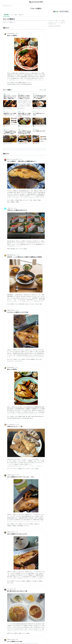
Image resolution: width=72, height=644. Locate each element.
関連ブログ (21, 15)
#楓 (26, 416)
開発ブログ (63, 23)
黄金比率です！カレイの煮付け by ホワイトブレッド (10, 114)
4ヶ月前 (16, 34)
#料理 (8, 249)
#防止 (8, 202)
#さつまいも (32, 304)
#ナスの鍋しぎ (35, 581)
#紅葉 (29, 416)
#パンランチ (10, 469)
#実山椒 (17, 200)
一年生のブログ (10, 208)
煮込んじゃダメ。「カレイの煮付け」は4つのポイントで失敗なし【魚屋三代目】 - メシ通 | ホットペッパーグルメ (10, 97)
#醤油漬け (13, 202)
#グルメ (17, 249)
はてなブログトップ (52, 24)
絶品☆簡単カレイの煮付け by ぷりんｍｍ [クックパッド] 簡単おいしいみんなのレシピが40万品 (24, 97)
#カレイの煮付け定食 (20, 304)
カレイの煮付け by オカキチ (39, 131)
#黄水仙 (24, 83)
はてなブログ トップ (7, 6)
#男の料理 (13, 249)
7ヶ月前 (18, 255)
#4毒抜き (14, 526)
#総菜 (20, 633)
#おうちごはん (39, 359)
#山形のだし (37, 524)
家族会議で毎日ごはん (11, 255)
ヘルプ (59, 23)
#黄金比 (35, 200)
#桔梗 (24, 416)
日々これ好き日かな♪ (11, 424)
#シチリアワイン (19, 361)
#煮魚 (21, 200)
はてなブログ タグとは (53, 23)
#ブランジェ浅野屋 (17, 469)
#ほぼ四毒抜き (20, 526)
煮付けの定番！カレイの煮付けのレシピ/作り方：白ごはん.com (25, 115)
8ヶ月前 (16, 367)
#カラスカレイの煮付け (12, 359)
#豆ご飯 (28, 359)
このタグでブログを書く (64, 11)
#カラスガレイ (26, 200)
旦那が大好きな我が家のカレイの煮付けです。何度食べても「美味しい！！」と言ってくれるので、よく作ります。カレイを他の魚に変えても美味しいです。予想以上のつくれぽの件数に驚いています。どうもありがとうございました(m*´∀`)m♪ (24, 104)
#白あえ (27, 304)
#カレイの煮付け (11, 83)
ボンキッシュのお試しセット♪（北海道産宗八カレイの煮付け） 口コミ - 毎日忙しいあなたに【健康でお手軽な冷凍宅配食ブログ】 (10, 132)
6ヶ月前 (15, 208)
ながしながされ (10, 589)
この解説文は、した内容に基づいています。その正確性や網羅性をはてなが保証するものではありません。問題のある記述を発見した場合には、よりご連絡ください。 (10, 22)
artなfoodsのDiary (10, 34)
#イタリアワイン (11, 361)
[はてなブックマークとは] (11, 90)
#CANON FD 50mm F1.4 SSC (14, 84)
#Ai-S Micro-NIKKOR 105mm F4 (14, 418)
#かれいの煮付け (11, 524)
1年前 (17, 532)
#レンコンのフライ (27, 469)
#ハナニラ (29, 83)
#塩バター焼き (39, 304)
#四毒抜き (33, 359)
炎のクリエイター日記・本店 (13, 159)
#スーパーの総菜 (26, 633)
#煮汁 (31, 200)
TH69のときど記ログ (11, 310)
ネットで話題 (14, 15)
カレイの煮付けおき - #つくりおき (39, 114)
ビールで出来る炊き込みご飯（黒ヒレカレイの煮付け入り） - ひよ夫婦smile (39, 97)
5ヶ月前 (20, 159)
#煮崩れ (39, 200)
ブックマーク (7, 94)
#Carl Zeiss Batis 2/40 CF (26, 84)
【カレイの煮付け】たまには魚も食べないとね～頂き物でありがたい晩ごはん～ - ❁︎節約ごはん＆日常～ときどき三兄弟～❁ (25, 132)
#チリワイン (27, 526)
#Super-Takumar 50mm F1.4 (37, 416)
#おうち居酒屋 (18, 83)
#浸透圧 (17, 202)
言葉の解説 (6, 15)
